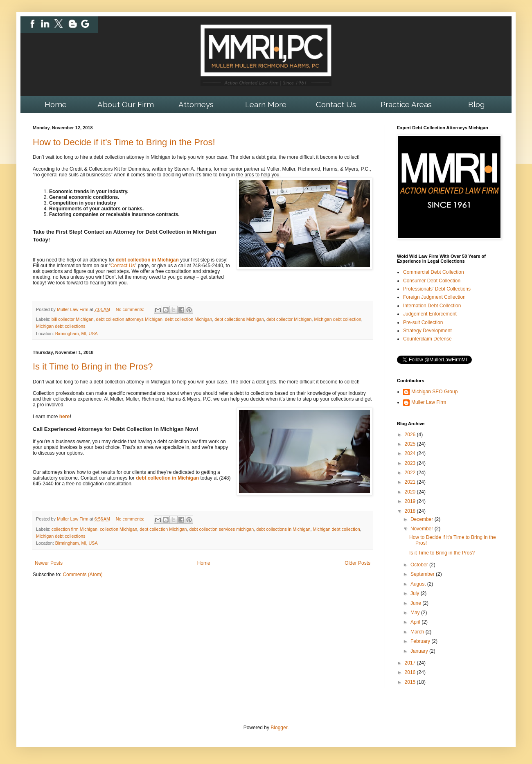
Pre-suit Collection (423, 322)
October (420, 565)
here (64, 417)
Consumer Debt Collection (432, 281)
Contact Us (336, 104)
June (416, 603)
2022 (411, 473)
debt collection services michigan (222, 529)
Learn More (266, 104)
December (423, 519)
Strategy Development (427, 331)
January (420, 651)
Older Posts (357, 563)
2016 (411, 672)
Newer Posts (49, 563)
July (416, 593)
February (421, 641)
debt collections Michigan (239, 319)
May (416, 613)
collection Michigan (118, 529)
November (423, 529)
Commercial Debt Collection (434, 272)
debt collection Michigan (188, 319)
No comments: (131, 309)
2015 (411, 682)
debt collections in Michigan (283, 529)
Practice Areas (406, 104)
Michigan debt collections (61, 326)
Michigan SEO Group (434, 392)
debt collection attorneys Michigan (129, 319)
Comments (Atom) (82, 575)
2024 (411, 453)
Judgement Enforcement (430, 314)
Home (56, 104)
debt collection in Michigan (147, 260)
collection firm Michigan (74, 529)
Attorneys (196, 104)
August (419, 584)
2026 (411, 435)
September (423, 574)
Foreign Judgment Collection (434, 297)
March (418, 632)
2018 (411, 511)
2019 (411, 501)
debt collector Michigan (289, 319)
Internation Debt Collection (432, 306)
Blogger (279, 728)
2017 (411, 663)
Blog (476, 104)
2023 (411, 463)
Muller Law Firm (429, 402)
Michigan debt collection (337, 319)
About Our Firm (126, 104)
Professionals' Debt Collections (437, 289)
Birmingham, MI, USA (77, 334)
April (416, 622)
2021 (411, 482)
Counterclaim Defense (427, 339)
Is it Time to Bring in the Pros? (93, 366)
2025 (411, 444)
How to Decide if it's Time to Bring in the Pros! (124, 142)
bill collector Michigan (73, 319)
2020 (411, 492)
